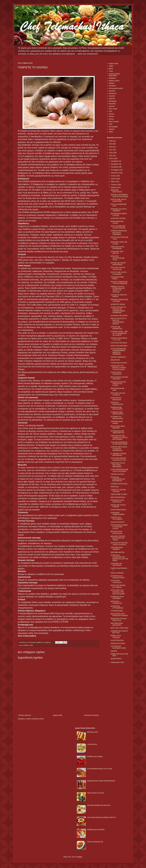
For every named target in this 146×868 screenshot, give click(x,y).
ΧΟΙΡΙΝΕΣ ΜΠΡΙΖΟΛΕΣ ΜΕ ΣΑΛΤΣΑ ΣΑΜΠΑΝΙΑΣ (119, 233)
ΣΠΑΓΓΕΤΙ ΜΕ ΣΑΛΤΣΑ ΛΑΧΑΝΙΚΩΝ (118, 273)
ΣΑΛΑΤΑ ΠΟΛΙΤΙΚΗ (117, 640)
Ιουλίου (114, 176)
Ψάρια (111, 132)
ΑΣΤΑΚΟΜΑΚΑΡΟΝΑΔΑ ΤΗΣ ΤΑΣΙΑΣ (100, 769)
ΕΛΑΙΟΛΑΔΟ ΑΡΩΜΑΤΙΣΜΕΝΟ (118, 514)
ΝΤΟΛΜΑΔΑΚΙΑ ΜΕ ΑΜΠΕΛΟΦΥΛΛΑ (117, 432)
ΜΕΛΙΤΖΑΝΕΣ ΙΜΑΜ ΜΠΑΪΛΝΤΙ (118, 427)
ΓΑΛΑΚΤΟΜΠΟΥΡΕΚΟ (118, 510)
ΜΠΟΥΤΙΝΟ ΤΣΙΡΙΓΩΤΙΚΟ (119, 628)
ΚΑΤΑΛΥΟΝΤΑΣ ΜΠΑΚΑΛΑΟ (116, 399)
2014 (111, 159)
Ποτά (111, 111)
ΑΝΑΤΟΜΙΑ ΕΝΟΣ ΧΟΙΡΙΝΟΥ (117, 548)
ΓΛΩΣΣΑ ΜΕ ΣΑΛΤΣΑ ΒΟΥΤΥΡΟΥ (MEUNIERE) (118, 465)
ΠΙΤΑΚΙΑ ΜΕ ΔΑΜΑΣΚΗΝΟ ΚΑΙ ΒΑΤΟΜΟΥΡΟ (118, 479)
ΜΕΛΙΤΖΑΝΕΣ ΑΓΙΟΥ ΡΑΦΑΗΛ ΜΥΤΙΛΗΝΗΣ (119, 615)
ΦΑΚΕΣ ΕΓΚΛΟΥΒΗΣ (118, 643)
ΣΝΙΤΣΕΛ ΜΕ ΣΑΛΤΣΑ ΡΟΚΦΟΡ (118, 506)
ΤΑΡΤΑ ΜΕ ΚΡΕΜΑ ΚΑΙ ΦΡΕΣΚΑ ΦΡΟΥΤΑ (101, 818)
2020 (111, 141)
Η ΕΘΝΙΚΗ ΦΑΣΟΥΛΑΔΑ (119, 484)
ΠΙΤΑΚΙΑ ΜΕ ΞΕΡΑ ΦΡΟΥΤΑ (117, 252)
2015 (111, 156)
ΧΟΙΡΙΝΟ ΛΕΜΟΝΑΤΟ (118, 357)
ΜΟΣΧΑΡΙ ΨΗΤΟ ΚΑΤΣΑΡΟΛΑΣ (116, 532)
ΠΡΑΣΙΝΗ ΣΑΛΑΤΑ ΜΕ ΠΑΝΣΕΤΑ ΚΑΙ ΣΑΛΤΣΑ (118, 384)
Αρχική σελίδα (57, 715)
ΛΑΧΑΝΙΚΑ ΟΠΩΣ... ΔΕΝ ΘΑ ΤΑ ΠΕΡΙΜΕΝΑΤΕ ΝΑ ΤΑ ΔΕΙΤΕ (119, 333)
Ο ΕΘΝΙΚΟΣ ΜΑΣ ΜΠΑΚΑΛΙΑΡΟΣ (117, 413)
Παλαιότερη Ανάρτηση (91, 715)
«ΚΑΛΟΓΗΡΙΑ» (92, 744)
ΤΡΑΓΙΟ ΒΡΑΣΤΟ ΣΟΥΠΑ (96, 793)
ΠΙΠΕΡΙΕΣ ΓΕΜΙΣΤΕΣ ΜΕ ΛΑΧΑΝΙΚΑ (119, 300)
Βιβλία (111, 69)
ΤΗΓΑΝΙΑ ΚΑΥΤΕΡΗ (117, 474)
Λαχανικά (112, 98)
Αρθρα (111, 66)
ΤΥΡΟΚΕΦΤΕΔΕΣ (117, 611)
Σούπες (111, 119)
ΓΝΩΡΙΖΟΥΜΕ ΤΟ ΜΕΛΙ (119, 494)
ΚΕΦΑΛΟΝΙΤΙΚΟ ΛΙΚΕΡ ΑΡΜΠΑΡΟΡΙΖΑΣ (101, 781)
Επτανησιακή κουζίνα (116, 88)
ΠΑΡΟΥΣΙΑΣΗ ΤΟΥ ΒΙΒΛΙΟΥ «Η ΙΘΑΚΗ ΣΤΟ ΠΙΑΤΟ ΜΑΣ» (118, 368)
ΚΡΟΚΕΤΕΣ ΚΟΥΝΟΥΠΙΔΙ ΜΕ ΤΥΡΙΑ (118, 258)
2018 (111, 147)
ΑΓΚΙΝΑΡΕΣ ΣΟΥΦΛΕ (118, 218)
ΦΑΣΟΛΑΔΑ (115, 487)
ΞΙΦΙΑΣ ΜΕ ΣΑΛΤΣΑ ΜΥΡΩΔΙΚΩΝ (117, 248)
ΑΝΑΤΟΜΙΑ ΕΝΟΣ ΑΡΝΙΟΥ (117, 422)
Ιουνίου (114, 179)
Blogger (80, 857)
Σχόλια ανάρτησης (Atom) (35, 719)
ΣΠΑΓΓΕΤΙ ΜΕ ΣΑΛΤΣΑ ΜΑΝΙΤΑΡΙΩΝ (118, 200)
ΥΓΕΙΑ (31, 645)
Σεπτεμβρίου (115, 170)
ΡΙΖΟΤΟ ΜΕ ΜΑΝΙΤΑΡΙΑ (119, 346)
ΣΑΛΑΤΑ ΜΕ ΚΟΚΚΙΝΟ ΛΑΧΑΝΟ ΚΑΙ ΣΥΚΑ (118, 459)
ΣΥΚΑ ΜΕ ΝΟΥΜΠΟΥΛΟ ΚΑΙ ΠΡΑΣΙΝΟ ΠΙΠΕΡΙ (119, 443)
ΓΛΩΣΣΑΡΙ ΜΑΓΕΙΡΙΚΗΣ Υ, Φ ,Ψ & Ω (119, 339)
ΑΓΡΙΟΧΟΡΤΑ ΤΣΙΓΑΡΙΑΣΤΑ (116, 582)
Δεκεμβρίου (115, 161)
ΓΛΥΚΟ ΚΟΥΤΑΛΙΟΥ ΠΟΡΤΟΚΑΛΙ (117, 501)
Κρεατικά (112, 96)
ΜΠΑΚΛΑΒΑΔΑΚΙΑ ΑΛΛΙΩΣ (117, 222)
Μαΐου (113, 182)
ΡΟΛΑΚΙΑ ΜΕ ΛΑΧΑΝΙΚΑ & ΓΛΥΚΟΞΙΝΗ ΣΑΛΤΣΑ (119, 527)
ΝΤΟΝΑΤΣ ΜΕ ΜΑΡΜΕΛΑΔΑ (116, 328)
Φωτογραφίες (113, 127)
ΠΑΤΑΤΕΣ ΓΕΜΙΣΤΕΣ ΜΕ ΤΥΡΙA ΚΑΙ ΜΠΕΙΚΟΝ (119, 283)
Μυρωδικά (112, 104)
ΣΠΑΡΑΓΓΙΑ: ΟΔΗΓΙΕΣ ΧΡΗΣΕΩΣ (118, 491)
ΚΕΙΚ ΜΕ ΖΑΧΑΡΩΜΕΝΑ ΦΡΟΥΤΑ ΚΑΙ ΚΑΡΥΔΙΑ (119, 196)
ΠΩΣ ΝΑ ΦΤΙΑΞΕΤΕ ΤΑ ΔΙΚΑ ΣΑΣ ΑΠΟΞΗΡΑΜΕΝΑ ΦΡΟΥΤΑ (118, 321)
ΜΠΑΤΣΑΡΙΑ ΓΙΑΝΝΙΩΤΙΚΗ (116, 602)
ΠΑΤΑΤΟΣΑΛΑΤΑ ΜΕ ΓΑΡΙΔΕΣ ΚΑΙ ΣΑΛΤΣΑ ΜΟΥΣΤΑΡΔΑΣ (119, 438)
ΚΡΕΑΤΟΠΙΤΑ (115, 360)
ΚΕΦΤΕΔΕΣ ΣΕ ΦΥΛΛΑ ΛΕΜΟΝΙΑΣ (119, 210)
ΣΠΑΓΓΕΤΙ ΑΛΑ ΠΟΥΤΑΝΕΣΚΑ (117, 518)
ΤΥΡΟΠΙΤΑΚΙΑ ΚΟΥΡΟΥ (119, 363)
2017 (111, 150)
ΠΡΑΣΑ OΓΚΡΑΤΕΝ (117, 573)
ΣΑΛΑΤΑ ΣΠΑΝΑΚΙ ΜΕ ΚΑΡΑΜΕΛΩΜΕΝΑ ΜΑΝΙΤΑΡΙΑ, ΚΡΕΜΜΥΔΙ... (118, 351)
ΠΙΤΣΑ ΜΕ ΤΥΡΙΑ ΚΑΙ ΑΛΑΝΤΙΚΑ (118, 394)
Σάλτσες (112, 116)
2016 (111, 153)
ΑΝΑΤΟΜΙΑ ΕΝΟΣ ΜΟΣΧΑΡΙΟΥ (117, 624)
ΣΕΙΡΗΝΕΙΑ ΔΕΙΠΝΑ (118, 552)
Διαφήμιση (112, 78)
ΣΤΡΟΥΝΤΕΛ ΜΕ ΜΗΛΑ (119, 343)
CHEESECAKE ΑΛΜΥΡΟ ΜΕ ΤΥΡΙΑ (119, 632)
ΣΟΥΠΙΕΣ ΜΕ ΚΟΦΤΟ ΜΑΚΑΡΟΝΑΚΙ (118, 264)
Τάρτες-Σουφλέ (114, 122)
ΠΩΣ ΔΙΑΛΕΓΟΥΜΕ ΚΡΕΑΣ (117, 278)
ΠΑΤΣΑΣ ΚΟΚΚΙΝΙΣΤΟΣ (95, 842)
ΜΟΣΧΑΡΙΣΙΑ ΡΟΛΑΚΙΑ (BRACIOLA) (119, 620)
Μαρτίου (114, 187)
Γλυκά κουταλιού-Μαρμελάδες (115, 75)
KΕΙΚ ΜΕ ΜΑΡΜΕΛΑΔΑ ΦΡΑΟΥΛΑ (99, 805)
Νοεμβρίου (115, 164)
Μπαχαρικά (113, 101)
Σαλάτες (112, 114)
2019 (111, 144)
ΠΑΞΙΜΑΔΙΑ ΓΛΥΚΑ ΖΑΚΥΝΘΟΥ (117, 598)
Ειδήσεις (112, 83)
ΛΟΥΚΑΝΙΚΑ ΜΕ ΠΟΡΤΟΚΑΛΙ (116, 565)
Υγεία (111, 124)
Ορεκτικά (112, 106)
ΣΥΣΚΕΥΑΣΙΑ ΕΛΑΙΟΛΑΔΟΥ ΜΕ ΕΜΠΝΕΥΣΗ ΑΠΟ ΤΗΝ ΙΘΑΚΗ (119, 558)
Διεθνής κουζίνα (114, 81)
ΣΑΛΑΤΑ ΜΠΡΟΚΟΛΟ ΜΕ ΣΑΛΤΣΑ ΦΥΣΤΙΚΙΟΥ (119, 470)
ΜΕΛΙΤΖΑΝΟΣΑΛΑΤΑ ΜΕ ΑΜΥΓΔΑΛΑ (119, 378)
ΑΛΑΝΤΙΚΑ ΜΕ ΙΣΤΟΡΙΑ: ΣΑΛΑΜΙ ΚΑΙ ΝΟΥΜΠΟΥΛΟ (119, 449)
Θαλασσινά (113, 93)
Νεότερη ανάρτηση (25, 715)
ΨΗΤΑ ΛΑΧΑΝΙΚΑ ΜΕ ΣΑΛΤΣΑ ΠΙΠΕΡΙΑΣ (118, 227)
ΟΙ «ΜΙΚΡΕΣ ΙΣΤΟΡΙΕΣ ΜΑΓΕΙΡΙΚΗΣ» (118, 454)
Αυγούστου (115, 173)
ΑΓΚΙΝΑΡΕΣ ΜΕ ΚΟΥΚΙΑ (119, 316)
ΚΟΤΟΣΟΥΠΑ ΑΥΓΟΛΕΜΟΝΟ (117, 607)
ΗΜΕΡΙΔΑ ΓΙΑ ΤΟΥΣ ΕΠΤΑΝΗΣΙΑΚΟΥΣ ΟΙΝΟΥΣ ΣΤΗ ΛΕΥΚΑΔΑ (118, 289)
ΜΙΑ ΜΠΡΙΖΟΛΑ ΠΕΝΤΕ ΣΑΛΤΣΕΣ (119, 215)
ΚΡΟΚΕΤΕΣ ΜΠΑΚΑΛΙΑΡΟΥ (117, 403)
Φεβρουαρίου (116, 662)
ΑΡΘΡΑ (26, 645)
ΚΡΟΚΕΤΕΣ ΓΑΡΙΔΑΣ (118, 304)
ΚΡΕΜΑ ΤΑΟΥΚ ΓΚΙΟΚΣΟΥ (116, 637)
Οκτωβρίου (115, 167)
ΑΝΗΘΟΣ (114, 651)
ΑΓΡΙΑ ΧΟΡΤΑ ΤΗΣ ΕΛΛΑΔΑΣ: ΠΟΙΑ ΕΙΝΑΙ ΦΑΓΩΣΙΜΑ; (118, 592)
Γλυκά (111, 71)
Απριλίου (114, 185)
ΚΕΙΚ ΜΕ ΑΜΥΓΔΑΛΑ (118, 497)
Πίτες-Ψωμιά (113, 109)
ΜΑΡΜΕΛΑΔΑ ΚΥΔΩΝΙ (95, 757)
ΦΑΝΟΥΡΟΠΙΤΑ (116, 659)
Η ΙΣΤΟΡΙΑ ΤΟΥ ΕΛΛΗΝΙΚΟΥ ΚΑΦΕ (118, 647)
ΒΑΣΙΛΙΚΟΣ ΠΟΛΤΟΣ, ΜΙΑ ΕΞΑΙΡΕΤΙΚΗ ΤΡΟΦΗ (118, 538)
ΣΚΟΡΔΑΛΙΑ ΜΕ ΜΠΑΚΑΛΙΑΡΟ (116, 408)
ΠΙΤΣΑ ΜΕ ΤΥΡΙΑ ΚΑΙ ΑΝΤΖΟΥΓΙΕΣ (118, 268)
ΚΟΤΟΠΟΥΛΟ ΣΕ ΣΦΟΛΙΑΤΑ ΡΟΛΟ (118, 577)
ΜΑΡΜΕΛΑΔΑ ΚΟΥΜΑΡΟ (96, 830)
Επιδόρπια (112, 86)
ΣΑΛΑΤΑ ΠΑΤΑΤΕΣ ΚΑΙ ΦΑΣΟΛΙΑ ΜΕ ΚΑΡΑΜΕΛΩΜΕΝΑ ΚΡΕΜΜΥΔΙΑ (118, 310)
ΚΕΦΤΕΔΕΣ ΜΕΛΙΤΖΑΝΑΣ (116, 191)
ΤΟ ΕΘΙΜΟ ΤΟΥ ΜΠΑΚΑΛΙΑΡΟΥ (117, 418)
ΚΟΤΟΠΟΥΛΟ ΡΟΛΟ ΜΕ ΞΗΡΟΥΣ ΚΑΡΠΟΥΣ (119, 544)
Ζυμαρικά (112, 91)
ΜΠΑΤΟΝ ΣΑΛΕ (93, 732)
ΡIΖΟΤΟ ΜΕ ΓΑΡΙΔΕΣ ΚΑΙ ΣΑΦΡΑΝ (118, 586)
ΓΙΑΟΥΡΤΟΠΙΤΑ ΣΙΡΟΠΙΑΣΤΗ (116, 373)
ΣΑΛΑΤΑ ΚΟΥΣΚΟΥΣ (118, 522)
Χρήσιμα (112, 129)
